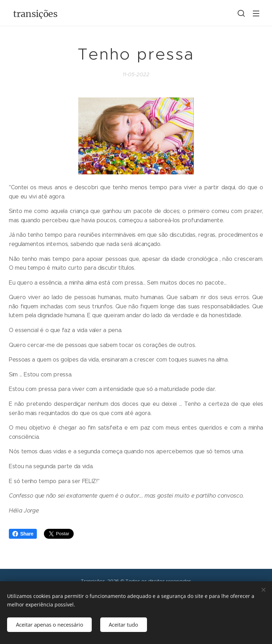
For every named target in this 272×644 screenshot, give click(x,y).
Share (23, 534)
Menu (256, 13)
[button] (241, 13)
